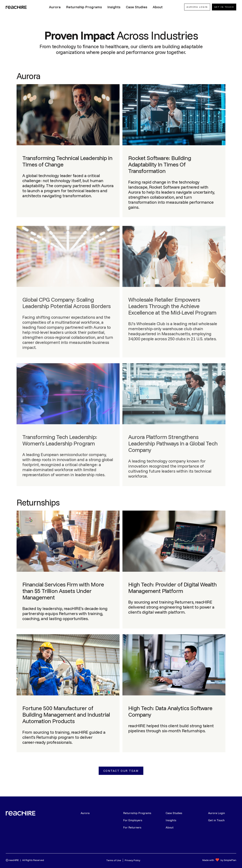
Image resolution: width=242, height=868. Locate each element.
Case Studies (174, 813)
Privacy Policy (133, 860)
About (170, 827)
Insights (171, 820)
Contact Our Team (121, 771)
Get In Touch (224, 7)
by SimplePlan (228, 860)
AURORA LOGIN (197, 7)
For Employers (133, 820)
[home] (17, 7)
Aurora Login (217, 813)
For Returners (132, 827)
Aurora (85, 813)
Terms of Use (114, 860)
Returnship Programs (137, 813)
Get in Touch (216, 820)
